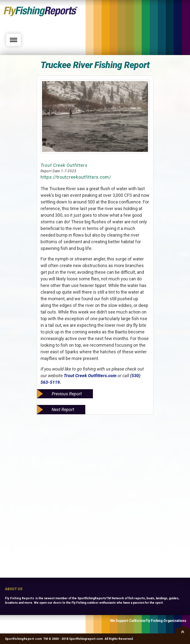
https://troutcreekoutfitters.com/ (76, 177)
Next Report (63, 409)
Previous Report (67, 394)
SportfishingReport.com (23, 639)
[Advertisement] (143, 19)
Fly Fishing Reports (20, 598)
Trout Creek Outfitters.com (90, 376)
